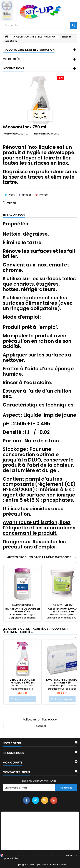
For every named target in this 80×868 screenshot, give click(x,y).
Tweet (10, 195)
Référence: (9, 134)
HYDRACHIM (53, 134)
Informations (13, 68)
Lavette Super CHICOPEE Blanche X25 (62, 681)
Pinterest (42, 195)
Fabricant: (39, 134)
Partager (25, 195)
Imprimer (12, 203)
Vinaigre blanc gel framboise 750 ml (23, 681)
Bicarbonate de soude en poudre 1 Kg (23, 610)
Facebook (41, 726)
